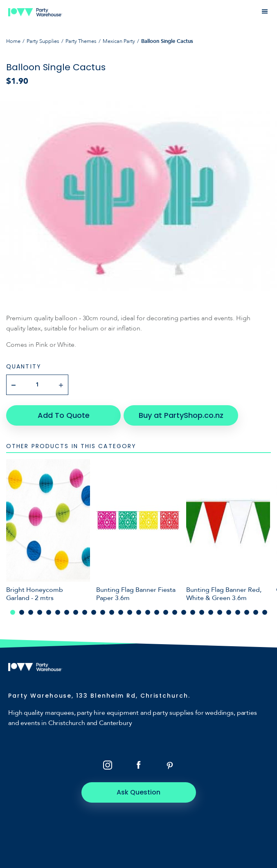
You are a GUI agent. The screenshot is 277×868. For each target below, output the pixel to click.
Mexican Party (119, 41)
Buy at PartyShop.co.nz (181, 415)
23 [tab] (211, 612)
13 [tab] (121, 612)
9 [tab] (85, 612)
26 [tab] (238, 612)
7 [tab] (67, 612)
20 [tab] (184, 612)
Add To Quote (64, 415)
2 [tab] (22, 612)
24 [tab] (220, 612)
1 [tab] (13, 612)
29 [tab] (265, 612)
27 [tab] (247, 612)
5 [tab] (49, 612)
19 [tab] (175, 612)
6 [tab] (58, 612)
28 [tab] (256, 612)
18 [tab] (166, 612)
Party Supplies (43, 41)
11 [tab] (103, 612)
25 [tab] (229, 612)
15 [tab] (139, 612)
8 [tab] (76, 612)
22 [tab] (202, 612)
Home (13, 41)
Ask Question (138, 792)
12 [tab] (112, 612)
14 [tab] (130, 612)
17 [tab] (157, 612)
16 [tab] (148, 612)
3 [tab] (31, 612)
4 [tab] (40, 612)
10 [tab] (94, 612)
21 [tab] (193, 612)
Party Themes (81, 41)
